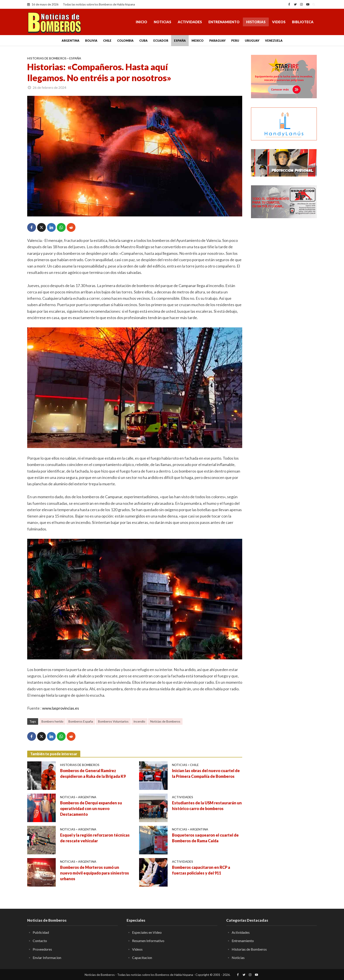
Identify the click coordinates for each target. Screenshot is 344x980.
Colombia (125, 41)
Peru (235, 41)
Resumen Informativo (148, 941)
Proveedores (42, 949)
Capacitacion (142, 958)
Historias (256, 22)
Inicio (142, 22)
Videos (279, 22)
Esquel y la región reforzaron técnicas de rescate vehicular (95, 838)
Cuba (143, 41)
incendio (139, 721)
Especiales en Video (147, 932)
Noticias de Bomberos (165, 721)
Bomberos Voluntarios (113, 721)
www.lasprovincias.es (61, 708)
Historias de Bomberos (47, 58)
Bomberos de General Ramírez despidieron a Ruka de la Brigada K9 (93, 773)
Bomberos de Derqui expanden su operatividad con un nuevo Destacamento (91, 809)
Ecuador (161, 41)
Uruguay (252, 41)
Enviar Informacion (47, 958)
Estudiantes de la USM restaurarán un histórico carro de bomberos (207, 806)
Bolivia (91, 41)
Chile (107, 41)
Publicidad (41, 932)
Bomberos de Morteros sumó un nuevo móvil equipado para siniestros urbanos (95, 873)
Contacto (40, 941)
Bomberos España (81, 721)
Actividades (190, 22)
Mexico (198, 41)
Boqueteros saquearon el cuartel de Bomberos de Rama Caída (205, 838)
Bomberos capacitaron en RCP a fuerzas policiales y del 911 (201, 870)
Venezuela (274, 41)
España (180, 41)
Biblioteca (303, 22)
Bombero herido (52, 721)
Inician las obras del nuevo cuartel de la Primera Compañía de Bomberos (206, 773)
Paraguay (217, 41)
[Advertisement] (284, 293)
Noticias (162, 22)
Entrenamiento (224, 22)
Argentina (71, 41)
